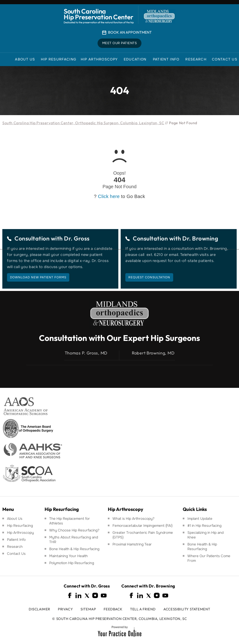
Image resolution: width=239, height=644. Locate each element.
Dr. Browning (200, 238)
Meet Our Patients (120, 43)
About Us (15, 519)
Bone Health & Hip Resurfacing (74, 549)
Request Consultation (149, 277)
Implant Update (200, 519)
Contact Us (16, 554)
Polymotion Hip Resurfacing (72, 563)
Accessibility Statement (187, 609)
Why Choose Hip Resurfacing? (74, 530)
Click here (109, 196)
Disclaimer (39, 609)
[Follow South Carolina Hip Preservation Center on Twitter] (87, 596)
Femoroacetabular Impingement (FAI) (142, 526)
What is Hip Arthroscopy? (134, 519)
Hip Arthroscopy (20, 533)
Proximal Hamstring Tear (132, 544)
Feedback (113, 609)
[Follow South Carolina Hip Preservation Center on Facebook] (70, 596)
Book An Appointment (130, 32)
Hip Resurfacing (20, 526)
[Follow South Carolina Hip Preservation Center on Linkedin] (78, 596)
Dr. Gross (77, 238)
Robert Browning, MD (153, 353)
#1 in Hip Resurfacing (204, 526)
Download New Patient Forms (38, 277)
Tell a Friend (143, 609)
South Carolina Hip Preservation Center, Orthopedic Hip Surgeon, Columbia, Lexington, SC (83, 123)
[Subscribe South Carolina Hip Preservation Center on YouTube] (104, 596)
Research (15, 547)
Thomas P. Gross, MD (86, 353)
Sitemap (88, 609)
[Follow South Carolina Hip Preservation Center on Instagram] (95, 596)
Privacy (65, 609)
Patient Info (16, 540)
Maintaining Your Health (69, 556)
